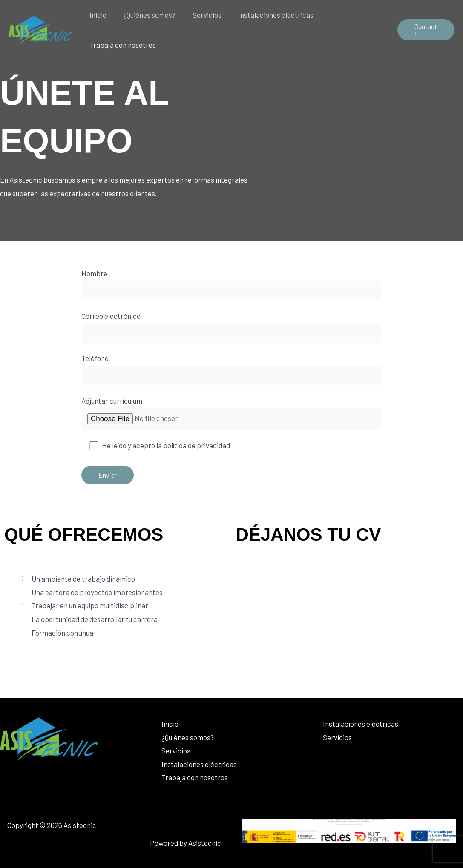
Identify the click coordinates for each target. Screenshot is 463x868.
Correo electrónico (231, 327)
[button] (425, 30)
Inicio (97, 15)
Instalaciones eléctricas (268, 15)
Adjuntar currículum (231, 413)
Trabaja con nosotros (121, 45)
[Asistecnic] (40, 29)
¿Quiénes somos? (146, 15)
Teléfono (231, 370)
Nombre (231, 285)
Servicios (201, 15)
